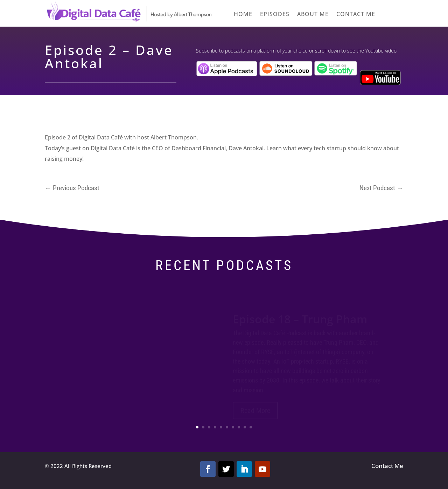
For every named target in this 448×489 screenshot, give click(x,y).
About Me (313, 15)
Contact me (356, 15)
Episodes (275, 15)
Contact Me (387, 466)
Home (243, 15)
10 (251, 427)
